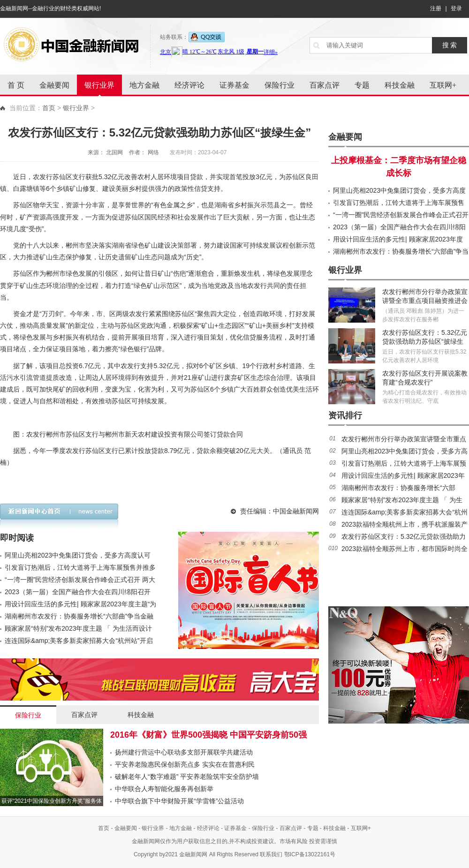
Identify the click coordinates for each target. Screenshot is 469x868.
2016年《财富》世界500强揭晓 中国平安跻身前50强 (208, 735)
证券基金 (234, 85)
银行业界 (99, 85)
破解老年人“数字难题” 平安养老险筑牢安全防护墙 (187, 777)
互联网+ (443, 85)
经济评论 (189, 85)
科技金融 (400, 85)
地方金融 (144, 85)
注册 (436, 8)
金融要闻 (54, 85)
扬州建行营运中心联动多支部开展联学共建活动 (184, 752)
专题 (362, 85)
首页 (49, 108)
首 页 (16, 85)
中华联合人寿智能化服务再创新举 (164, 789)
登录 (456, 8)
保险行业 (280, 85)
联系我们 (271, 854)
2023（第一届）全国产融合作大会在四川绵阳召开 (78, 592)
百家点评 (325, 85)
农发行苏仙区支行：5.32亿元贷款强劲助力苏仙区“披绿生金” (425, 341)
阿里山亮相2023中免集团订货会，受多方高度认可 (78, 555)
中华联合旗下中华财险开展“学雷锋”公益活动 (179, 801)
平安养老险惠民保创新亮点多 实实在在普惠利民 (185, 764)
